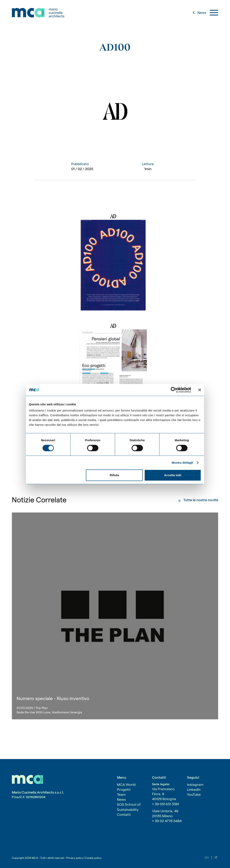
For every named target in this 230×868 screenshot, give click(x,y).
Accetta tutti (173, 475)
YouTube (194, 794)
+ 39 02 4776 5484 (167, 821)
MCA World (126, 785)
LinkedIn (194, 789)
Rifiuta (115, 475)
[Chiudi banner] (200, 390)
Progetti (124, 789)
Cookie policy (93, 858)
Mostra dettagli (182, 463)
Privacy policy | (75, 858)
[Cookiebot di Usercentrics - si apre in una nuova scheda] (174, 390)
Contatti (124, 815)
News (121, 799)
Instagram (195, 785)
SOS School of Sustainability (129, 807)
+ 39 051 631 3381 (165, 804)
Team (121, 794)
